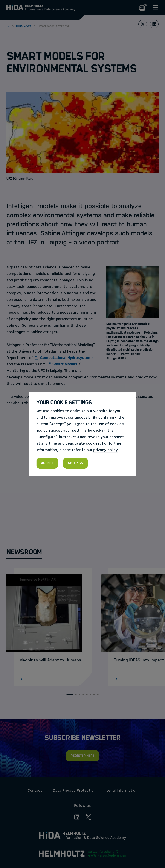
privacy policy (105, 450)
